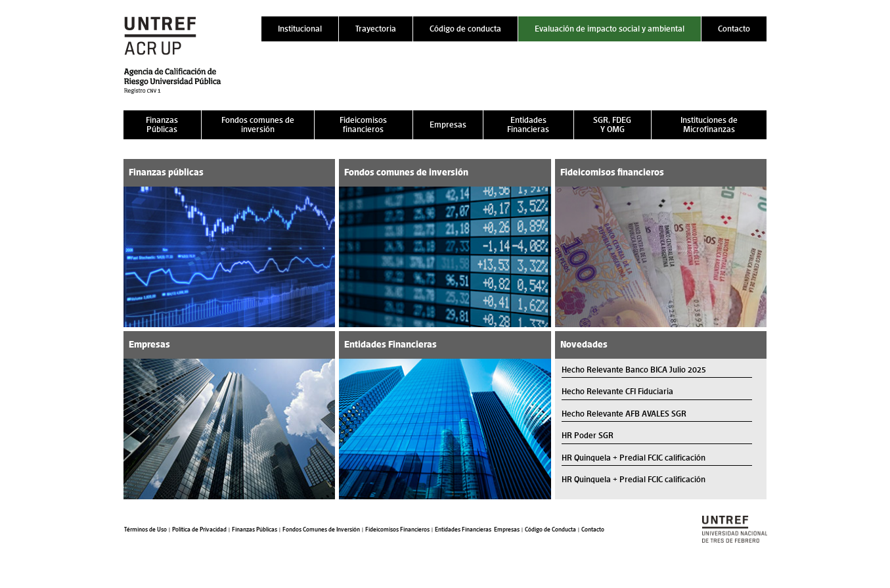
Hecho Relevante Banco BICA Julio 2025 (634, 370)
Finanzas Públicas (162, 124)
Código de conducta (465, 29)
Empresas (448, 124)
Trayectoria (376, 29)
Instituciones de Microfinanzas (709, 124)
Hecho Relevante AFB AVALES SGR (624, 414)
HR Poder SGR (588, 435)
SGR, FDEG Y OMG (612, 124)
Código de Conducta (550, 530)
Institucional (300, 29)
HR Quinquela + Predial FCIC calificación (634, 458)
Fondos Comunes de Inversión (321, 530)
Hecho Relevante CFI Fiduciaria (617, 391)
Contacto (734, 29)
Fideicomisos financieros (363, 124)
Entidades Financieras (528, 124)
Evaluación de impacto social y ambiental (610, 29)
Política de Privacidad (199, 530)
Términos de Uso (145, 530)
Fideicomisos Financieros (397, 530)
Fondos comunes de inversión (258, 124)
